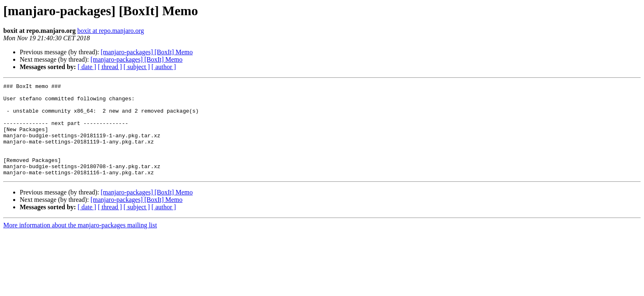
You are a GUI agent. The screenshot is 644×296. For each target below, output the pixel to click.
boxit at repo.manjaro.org (110, 31)
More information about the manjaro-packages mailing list (80, 244)
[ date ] (87, 67)
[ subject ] (137, 67)
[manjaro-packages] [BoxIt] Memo (147, 52)
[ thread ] (110, 67)
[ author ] (164, 67)
